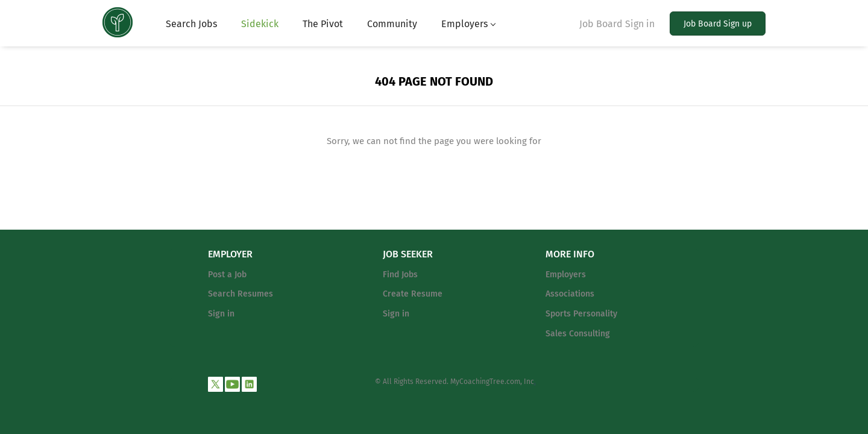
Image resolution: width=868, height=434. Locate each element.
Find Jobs (400, 275)
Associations (570, 294)
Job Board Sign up (718, 24)
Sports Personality (581, 314)
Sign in (221, 314)
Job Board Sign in (617, 24)
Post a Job (227, 275)
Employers (566, 275)
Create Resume (413, 294)
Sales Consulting (578, 334)
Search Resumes (241, 294)
